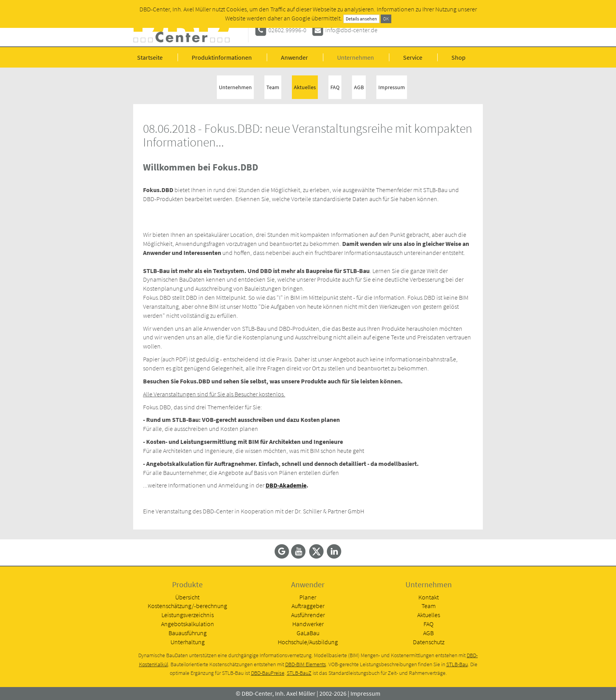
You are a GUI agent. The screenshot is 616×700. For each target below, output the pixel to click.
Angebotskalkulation (188, 624)
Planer (308, 597)
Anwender (294, 57)
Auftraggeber (308, 606)
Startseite (150, 57)
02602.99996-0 (287, 30)
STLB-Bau (457, 664)
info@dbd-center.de (351, 30)
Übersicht (187, 597)
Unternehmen (356, 57)
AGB (359, 87)
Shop (458, 57)
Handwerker (308, 624)
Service (413, 57)
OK (386, 19)
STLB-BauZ (299, 673)
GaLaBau (308, 633)
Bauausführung (188, 633)
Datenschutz (429, 642)
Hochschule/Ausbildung (308, 642)
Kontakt (429, 597)
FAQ (335, 87)
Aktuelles (305, 87)
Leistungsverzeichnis (188, 615)
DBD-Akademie (286, 485)
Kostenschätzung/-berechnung (187, 606)
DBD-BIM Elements (306, 664)
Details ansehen (361, 19)
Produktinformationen (222, 57)
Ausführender (308, 615)
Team (273, 87)
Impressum (392, 87)
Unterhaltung (188, 642)
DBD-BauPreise (268, 673)
